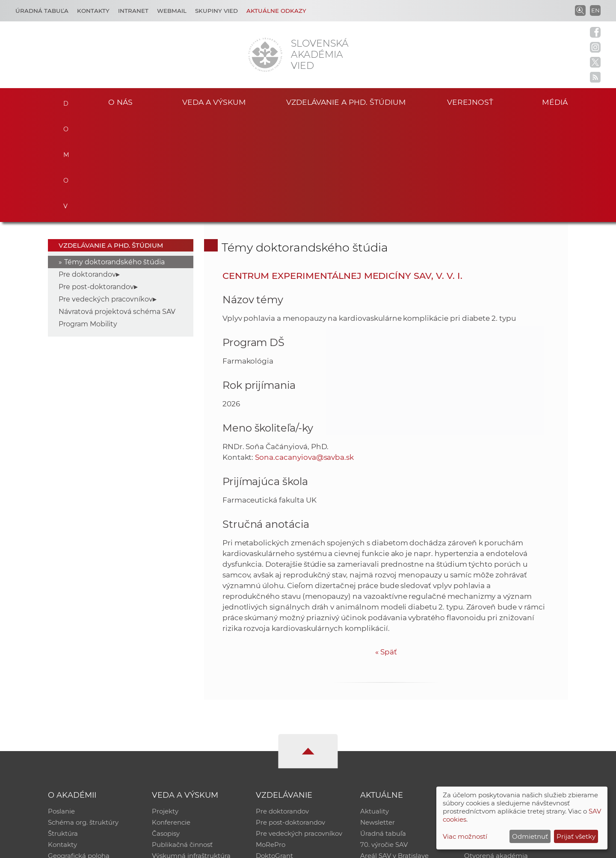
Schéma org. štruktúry (83, 717)
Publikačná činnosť (182, 739)
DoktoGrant (274, 750)
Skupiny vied (216, 11)
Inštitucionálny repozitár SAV (510, 706)
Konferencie (171, 717)
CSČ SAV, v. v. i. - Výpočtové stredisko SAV (175, 848)
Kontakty (93, 11)
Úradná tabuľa (383, 728)
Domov (65, 101)
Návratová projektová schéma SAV (117, 206)
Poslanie (61, 706)
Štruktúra (63, 728)
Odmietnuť (530, 836)
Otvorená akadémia (496, 750)
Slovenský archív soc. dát (503, 717)
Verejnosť (470, 102)
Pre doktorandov (87, 169)
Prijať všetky (576, 836)
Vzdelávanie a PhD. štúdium (346, 102)
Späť (386, 546)
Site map (434, 848)
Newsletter (378, 717)
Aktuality (375, 706)
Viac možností (465, 836)
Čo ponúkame (383, 762)
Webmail (172, 11)
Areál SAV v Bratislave (394, 750)
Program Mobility (88, 219)
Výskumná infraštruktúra (191, 750)
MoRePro (271, 739)
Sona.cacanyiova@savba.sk (304, 352)
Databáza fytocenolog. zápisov (512, 728)
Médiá (555, 102)
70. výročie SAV (384, 739)
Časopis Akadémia (494, 739)
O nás (120, 102)
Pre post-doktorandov (96, 182)
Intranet (133, 11)
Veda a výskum (214, 102)
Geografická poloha (79, 750)
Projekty (165, 706)
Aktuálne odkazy (276, 11)
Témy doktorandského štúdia (114, 157)
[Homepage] (265, 55)
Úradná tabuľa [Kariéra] (42, 11)
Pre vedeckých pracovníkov (106, 194)
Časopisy (166, 728)
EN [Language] (595, 10)
